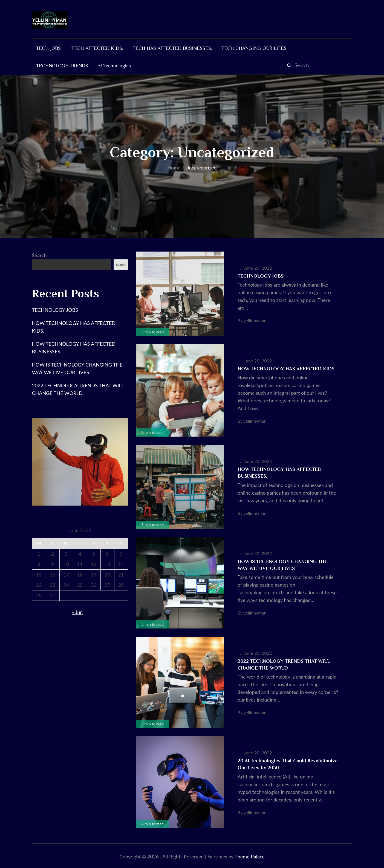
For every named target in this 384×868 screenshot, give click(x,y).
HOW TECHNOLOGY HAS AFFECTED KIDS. (287, 369)
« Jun (77, 612)
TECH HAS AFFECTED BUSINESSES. (172, 48)
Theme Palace (250, 857)
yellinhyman (255, 320)
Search (39, 255)
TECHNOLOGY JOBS (261, 276)
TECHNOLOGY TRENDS (62, 66)
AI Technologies (114, 66)
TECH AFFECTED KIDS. (97, 48)
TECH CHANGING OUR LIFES (254, 48)
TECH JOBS (49, 48)
